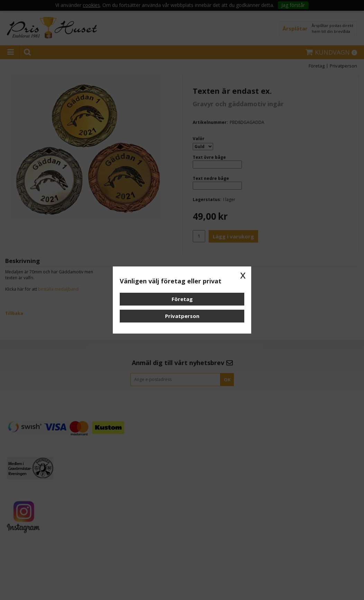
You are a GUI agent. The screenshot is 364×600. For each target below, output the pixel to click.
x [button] (243, 275)
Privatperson (182, 316)
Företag (182, 299)
